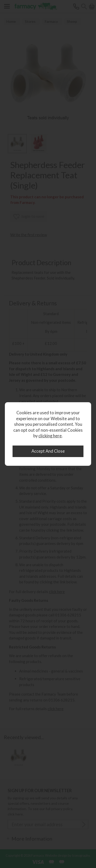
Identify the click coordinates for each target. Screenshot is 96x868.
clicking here (50, 436)
